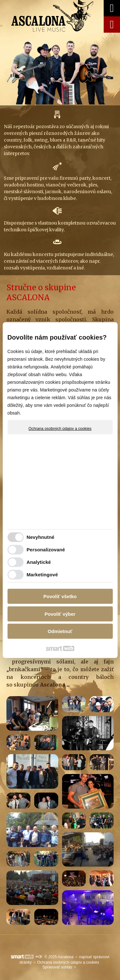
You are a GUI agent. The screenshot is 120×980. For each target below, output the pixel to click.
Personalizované (46, 550)
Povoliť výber (60, 614)
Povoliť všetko (60, 596)
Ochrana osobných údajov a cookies (60, 428)
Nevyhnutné (40, 537)
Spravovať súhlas (57, 967)
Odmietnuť (60, 631)
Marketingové (42, 575)
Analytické (39, 562)
